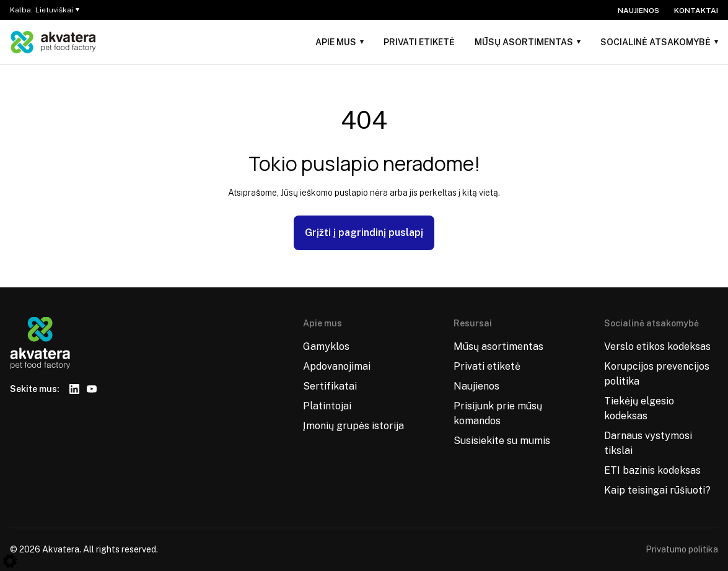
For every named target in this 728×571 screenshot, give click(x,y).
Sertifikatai (330, 386)
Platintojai (327, 406)
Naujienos (638, 11)
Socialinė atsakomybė (656, 42)
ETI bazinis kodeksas (652, 470)
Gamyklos (326, 347)
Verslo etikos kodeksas (657, 347)
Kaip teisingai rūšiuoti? (657, 490)
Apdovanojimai (337, 366)
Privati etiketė (419, 42)
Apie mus (336, 42)
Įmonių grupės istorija (353, 426)
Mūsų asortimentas (524, 42)
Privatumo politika (682, 549)
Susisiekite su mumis (502, 441)
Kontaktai (696, 11)
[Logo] (53, 42)
